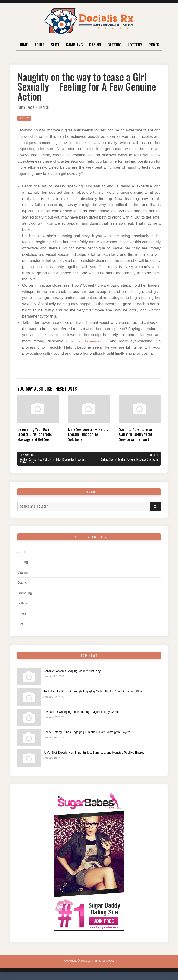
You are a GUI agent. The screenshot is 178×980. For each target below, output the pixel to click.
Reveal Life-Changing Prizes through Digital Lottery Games (88, 713)
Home (23, 45)
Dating (22, 584)
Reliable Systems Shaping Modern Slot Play (77, 672)
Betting (114, 45)
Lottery (135, 45)
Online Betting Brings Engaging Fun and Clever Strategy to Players (94, 733)
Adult (40, 45)
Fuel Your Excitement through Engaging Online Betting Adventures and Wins (101, 693)
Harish (48, 107)
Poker (154, 45)
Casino (95, 45)
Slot (55, 45)
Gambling (74, 45)
